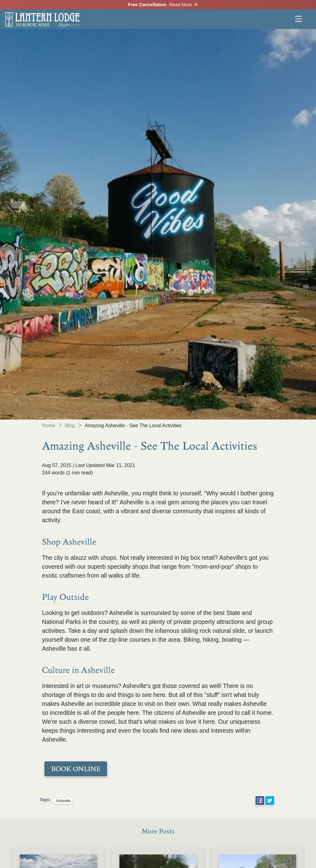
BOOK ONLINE (76, 769)
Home (49, 426)
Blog (70, 426)
